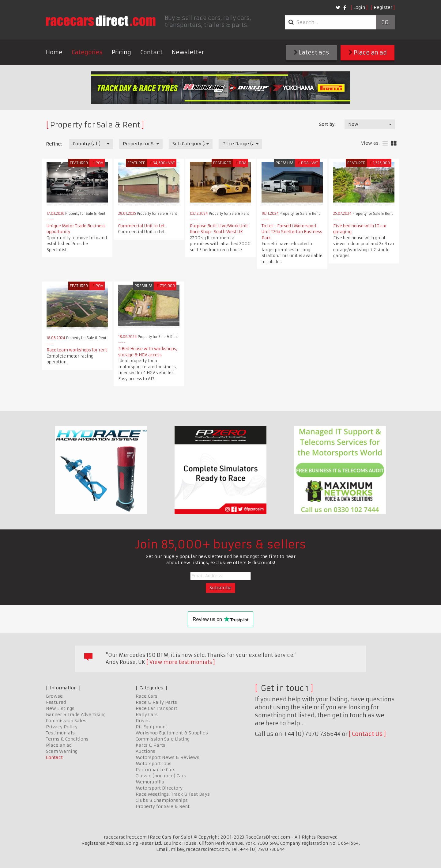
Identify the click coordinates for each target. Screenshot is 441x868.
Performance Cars (156, 770)
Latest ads (311, 53)
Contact (151, 52)
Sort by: (327, 124)
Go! (385, 22)
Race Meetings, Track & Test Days (173, 794)
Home (54, 52)
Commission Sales (66, 721)
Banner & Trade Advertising (76, 714)
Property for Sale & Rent (163, 806)
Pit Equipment (151, 727)
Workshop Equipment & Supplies (172, 733)
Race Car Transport (156, 708)
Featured (56, 702)
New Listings (60, 708)
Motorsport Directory (159, 788)
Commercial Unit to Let (141, 226)
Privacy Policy (62, 727)
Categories (87, 52)
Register (383, 7)
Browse (54, 696)
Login (359, 7)
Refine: (54, 144)
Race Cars (147, 696)
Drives (143, 721)
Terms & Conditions (67, 739)
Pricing (121, 52)
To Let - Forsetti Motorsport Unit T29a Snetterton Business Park (292, 232)
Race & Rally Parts (156, 702)
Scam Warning (62, 751)
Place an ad (368, 53)
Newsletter (188, 52)
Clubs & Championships (162, 800)
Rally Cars (147, 714)
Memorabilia (150, 782)
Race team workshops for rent (77, 350)
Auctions (145, 751)
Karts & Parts (151, 745)
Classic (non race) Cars (161, 776)
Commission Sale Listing (163, 739)
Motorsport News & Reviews (168, 757)
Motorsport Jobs (154, 764)
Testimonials (60, 733)
